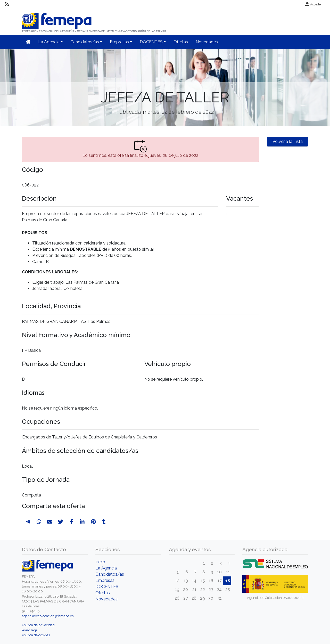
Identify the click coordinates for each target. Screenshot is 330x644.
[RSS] (7, 4)
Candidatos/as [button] (85, 42)
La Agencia (106, 568)
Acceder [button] (314, 4)
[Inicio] (94, 21)
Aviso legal (30, 630)
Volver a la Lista (288, 141)
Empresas (105, 580)
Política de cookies (36, 635)
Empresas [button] (119, 42)
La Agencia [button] (49, 42)
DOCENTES (107, 587)
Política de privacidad (38, 625)
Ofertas (181, 42)
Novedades (207, 42)
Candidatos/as (110, 574)
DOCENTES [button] (151, 42)
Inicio (100, 562)
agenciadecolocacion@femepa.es (48, 616)
